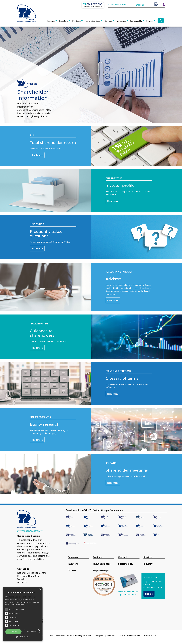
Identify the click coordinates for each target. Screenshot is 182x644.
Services (109, 21)
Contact (150, 21)
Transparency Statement (105, 635)
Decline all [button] (31, 631)
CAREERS (140, 5)
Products (76, 21)
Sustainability (136, 21)
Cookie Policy (150, 635)
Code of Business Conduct (130, 635)
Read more (37, 155)
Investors (64, 21)
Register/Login (101, 571)
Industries (121, 21)
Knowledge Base (93, 21)
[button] (23, 637)
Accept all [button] (13, 631)
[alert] (23, 614)
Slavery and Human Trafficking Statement (74, 635)
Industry (148, 564)
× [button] (40, 590)
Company (51, 21)
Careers (72, 571)
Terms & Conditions (44, 635)
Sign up (149, 594)
